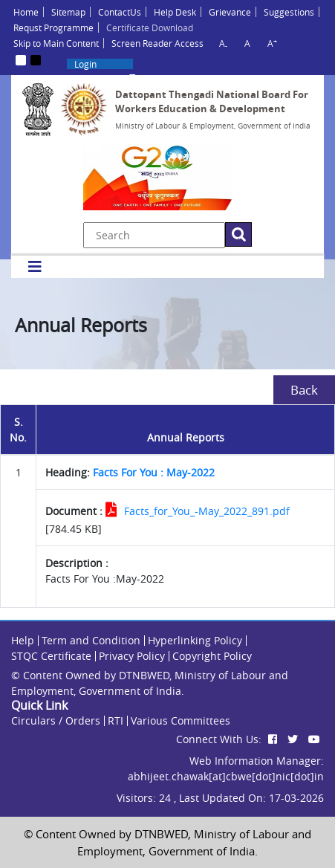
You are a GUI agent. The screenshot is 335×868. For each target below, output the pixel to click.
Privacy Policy (132, 656)
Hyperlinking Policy (195, 640)
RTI (116, 720)
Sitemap (68, 12)
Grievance (230, 12)
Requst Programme (53, 27)
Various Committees (180, 720)
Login (85, 64)
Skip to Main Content (56, 43)
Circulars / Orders (56, 720)
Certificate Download (150, 27)
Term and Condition (91, 640)
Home (26, 12)
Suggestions (289, 12)
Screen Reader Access (157, 43)
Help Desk (175, 12)
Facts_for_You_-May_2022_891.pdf (207, 511)
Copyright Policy (212, 656)
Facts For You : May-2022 (154, 472)
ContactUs (120, 12)
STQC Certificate (51, 656)
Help (23, 640)
